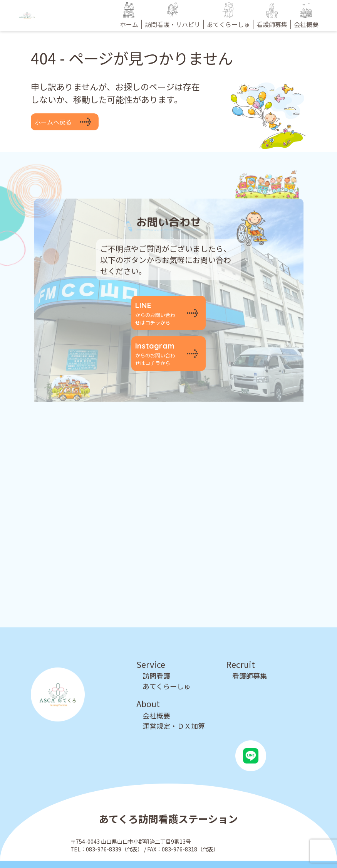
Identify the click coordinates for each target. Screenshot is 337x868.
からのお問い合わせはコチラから (157, 310)
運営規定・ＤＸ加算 (174, 714)
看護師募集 (250, 664)
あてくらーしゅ (167, 674)
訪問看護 (156, 664)
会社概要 (156, 704)
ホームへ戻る (53, 122)
